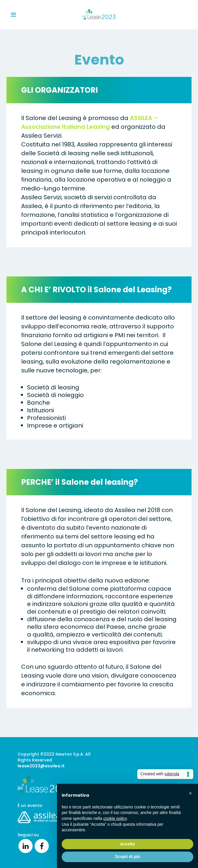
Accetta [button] (128, 844)
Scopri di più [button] (128, 857)
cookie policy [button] (115, 818)
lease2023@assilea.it (41, 766)
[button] (190, 793)
